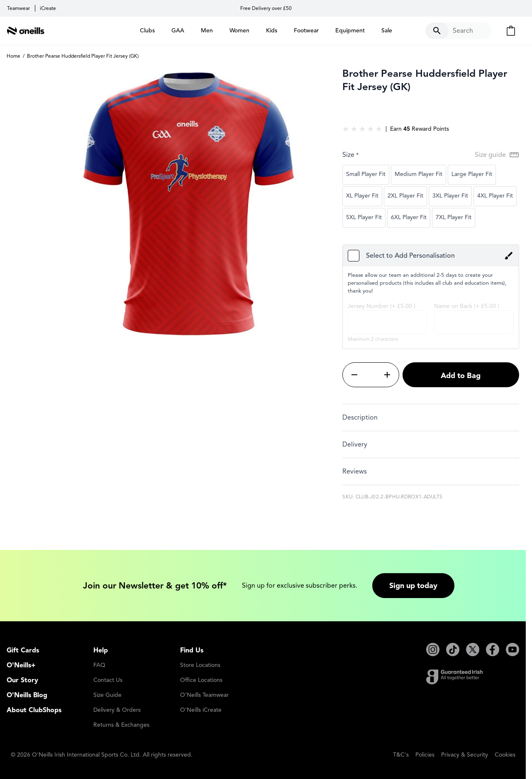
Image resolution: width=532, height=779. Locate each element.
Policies (425, 755)
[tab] (431, 417)
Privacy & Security (465, 755)
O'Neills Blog (27, 695)
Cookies (505, 755)
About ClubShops (34, 710)
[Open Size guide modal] (497, 155)
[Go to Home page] (26, 31)
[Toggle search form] (459, 31)
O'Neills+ (21, 665)
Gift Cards (23, 650)
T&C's (401, 755)
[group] (362, 129)
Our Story (22, 680)
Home (13, 56)
